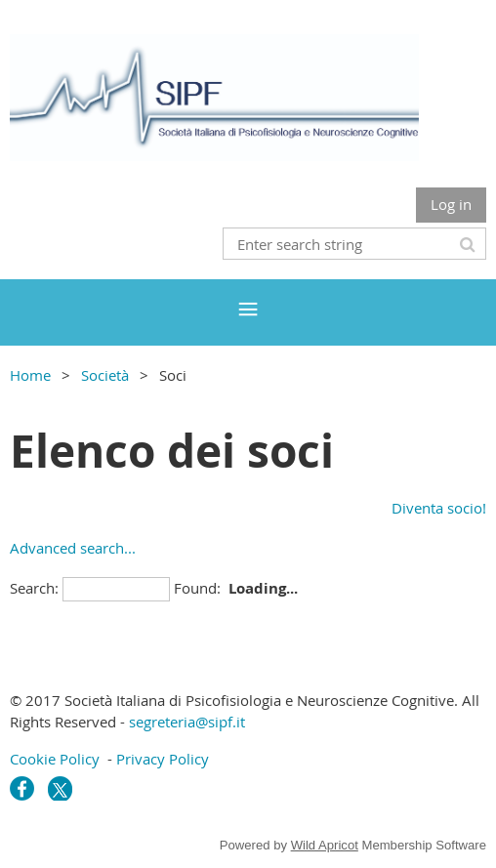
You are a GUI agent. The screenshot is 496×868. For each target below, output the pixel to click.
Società (105, 375)
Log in (451, 204)
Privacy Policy (163, 759)
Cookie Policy (55, 759)
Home (30, 375)
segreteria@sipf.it (187, 722)
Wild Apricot (325, 845)
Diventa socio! (439, 508)
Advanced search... (73, 548)
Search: (34, 588)
